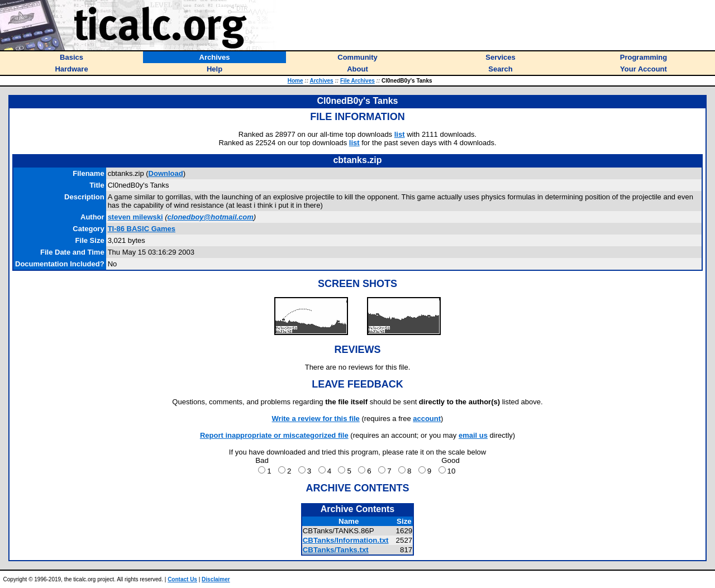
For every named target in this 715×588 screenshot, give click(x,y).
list (400, 134)
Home (295, 81)
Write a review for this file (316, 419)
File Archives (357, 81)
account (427, 419)
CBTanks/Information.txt (346, 540)
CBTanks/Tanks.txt (336, 550)
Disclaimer (216, 579)
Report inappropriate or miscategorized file (274, 435)
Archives (321, 81)
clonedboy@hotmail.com (211, 217)
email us (473, 435)
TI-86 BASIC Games (142, 229)
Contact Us (182, 579)
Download (166, 173)
